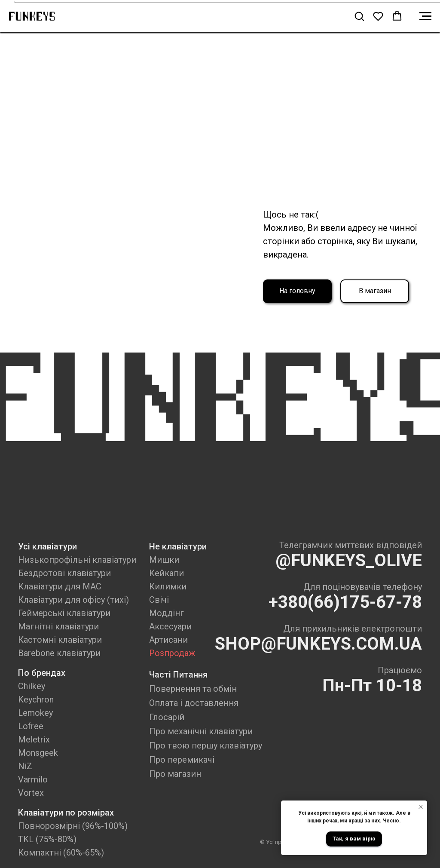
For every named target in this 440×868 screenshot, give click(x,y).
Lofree (31, 726)
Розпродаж (172, 653)
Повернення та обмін (193, 689)
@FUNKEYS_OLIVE (349, 560)
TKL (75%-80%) (47, 839)
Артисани (168, 640)
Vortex (31, 793)
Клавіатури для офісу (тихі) (73, 600)
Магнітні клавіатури (58, 626)
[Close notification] (421, 807)
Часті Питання (178, 675)
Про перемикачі (182, 760)
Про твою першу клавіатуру (206, 745)
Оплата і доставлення (194, 703)
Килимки (168, 586)
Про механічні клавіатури (201, 731)
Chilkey (32, 686)
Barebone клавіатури (59, 653)
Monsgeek (38, 753)
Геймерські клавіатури (64, 613)
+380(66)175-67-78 (345, 602)
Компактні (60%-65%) (61, 853)
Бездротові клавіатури (64, 573)
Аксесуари (170, 626)
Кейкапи (167, 573)
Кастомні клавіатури (60, 640)
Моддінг (167, 613)
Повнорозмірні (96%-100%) (73, 826)
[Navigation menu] (425, 16)
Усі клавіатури (47, 546)
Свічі (159, 600)
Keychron (36, 699)
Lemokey (35, 713)
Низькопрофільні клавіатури (77, 560)
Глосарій (167, 717)
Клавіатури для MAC (60, 586)
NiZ (25, 766)
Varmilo (33, 779)
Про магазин (175, 774)
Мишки (164, 560)
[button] (359, 16)
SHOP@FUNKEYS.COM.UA (318, 644)
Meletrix (34, 739)
